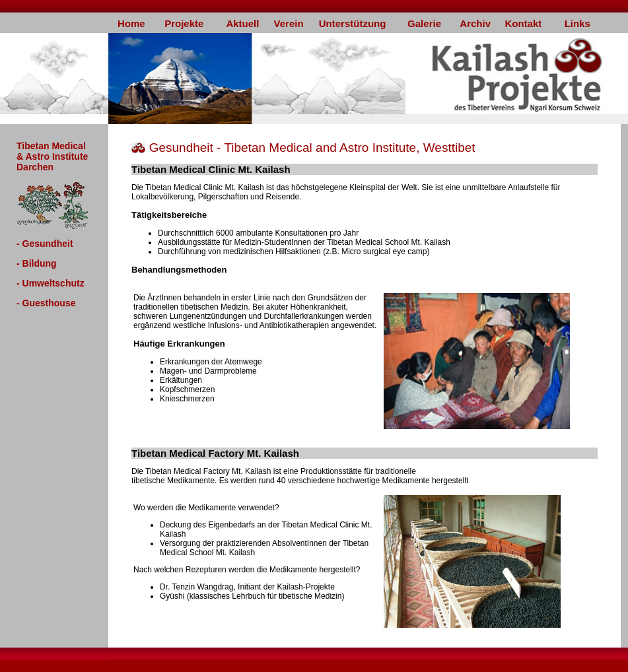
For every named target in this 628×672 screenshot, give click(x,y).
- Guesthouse (46, 303)
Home (131, 23)
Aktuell (242, 23)
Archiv (475, 23)
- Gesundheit (45, 244)
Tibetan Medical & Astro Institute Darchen (52, 156)
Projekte (184, 23)
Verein (289, 23)
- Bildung (37, 263)
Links (577, 23)
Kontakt (523, 23)
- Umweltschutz (51, 283)
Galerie (424, 23)
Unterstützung (353, 23)
